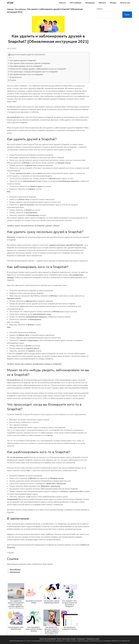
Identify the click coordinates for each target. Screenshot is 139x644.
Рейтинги (102, 3)
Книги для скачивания (48, 639)
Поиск (100, 9)
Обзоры (113, 3)
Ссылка (13, 80)
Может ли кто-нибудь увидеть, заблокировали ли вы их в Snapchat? (38, 69)
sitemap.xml (126, 641)
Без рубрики (20, 9)
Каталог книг (125, 3)
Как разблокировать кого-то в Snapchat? (27, 74)
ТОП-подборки (76, 3)
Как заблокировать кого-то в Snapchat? (26, 66)
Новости (62, 3)
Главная (10, 9)
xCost (10, 3)
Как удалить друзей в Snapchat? (23, 61)
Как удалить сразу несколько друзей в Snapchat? (30, 63)
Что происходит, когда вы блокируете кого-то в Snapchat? (34, 72)
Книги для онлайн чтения (66, 639)
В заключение (16, 77)
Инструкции (90, 3)
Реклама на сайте (93, 639)
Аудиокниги (81, 639)
